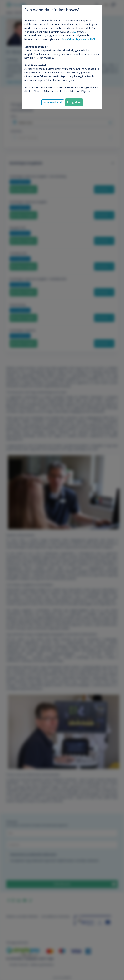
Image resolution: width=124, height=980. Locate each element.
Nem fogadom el (53, 102)
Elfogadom (74, 102)
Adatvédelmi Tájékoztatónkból (78, 39)
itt (75, 32)
